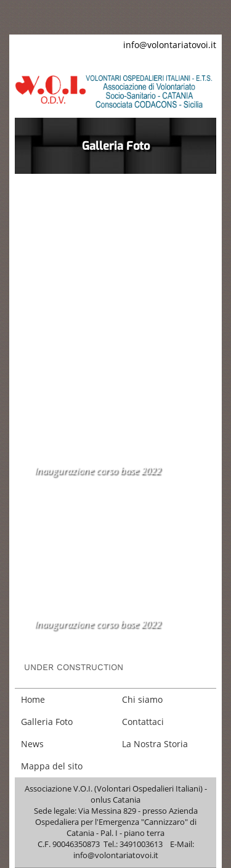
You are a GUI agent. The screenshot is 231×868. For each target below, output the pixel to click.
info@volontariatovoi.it (170, 45)
